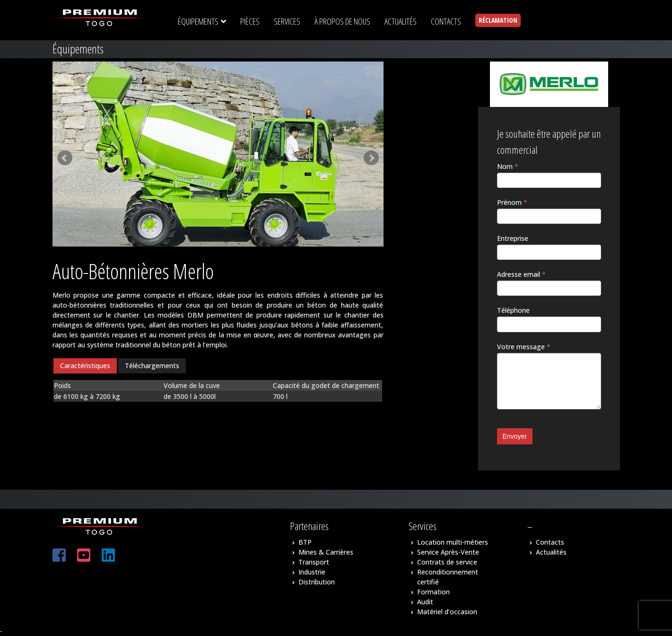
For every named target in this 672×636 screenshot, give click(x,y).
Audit (425, 602)
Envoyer (515, 436)
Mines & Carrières (326, 552)
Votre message (524, 347)
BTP (305, 542)
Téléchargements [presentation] (152, 366)
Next (371, 158)
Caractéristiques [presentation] (85, 366)
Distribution (317, 582)
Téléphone (513, 310)
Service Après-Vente (448, 552)
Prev (65, 158)
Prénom (512, 202)
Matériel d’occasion (447, 612)
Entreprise (513, 238)
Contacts (550, 542)
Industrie (312, 572)
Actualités (551, 552)
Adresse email (521, 274)
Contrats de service (447, 562)
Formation (433, 592)
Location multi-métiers (453, 542)
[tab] (85, 366)
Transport (314, 562)
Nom (508, 166)
